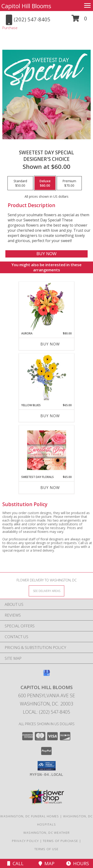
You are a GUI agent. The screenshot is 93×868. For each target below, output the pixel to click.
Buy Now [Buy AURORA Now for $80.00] (50, 344)
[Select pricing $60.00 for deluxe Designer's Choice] (45, 183)
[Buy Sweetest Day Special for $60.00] (46, 254)
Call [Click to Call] (15, 863)
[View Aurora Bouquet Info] (47, 307)
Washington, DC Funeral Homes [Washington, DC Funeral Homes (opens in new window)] (30, 816)
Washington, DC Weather (47, 833)
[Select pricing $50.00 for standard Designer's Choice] (20, 183)
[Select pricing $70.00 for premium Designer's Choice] (69, 183)
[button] (79, 20)
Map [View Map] (46, 863)
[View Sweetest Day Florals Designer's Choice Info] (47, 450)
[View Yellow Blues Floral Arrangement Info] (47, 378)
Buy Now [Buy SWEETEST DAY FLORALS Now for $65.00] (50, 488)
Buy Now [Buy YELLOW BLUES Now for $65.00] (50, 416)
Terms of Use (46, 849)
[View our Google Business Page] (46, 675)
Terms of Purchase (60, 841)
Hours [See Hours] (78, 863)
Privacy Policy (25, 841)
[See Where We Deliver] (46, 591)
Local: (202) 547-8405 (46, 712)
